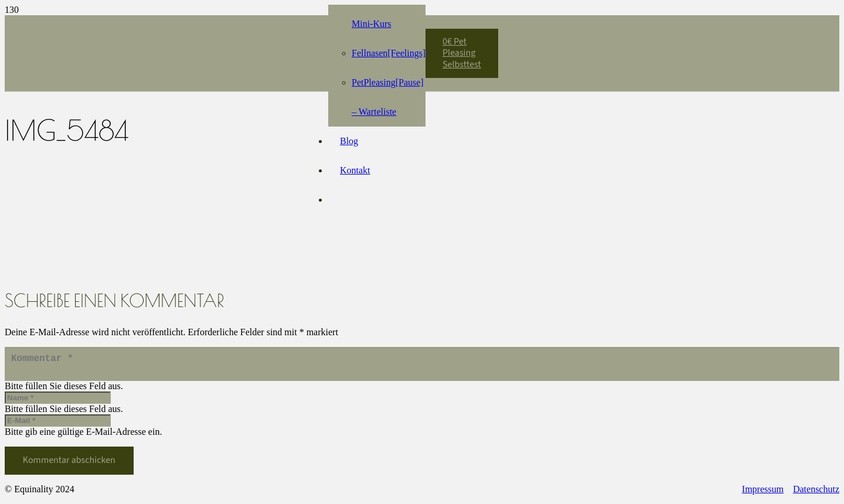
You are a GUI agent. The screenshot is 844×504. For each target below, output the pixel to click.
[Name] (58, 402)
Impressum (763, 494)
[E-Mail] (58, 425)
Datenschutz (816, 494)
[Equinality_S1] (217, 47)
